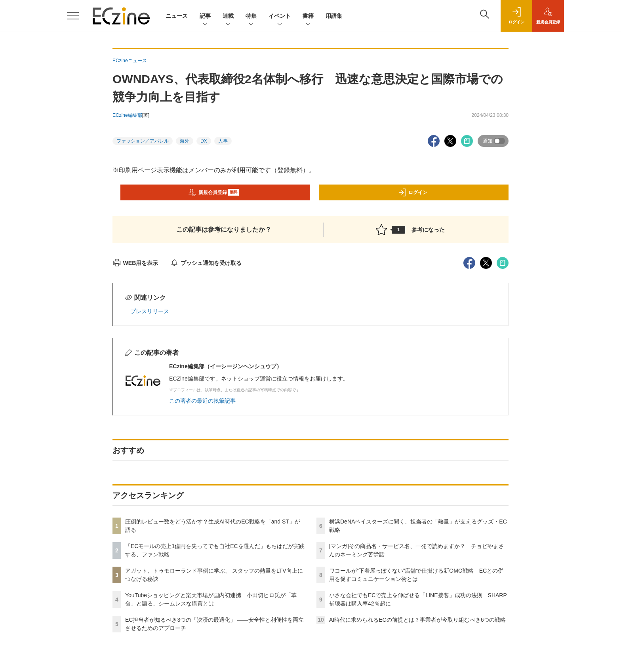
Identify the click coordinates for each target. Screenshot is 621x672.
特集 (251, 16)
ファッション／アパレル (143, 141)
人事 (223, 141)
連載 (228, 16)
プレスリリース (150, 311)
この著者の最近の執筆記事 (202, 401)
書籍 (308, 16)
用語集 (334, 16)
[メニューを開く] (73, 16)
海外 (185, 141)
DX (204, 141)
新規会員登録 (214, 192)
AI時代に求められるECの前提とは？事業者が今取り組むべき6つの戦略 (417, 620)
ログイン (413, 192)
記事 (205, 16)
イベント (280, 16)
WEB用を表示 (135, 263)
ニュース (177, 16)
